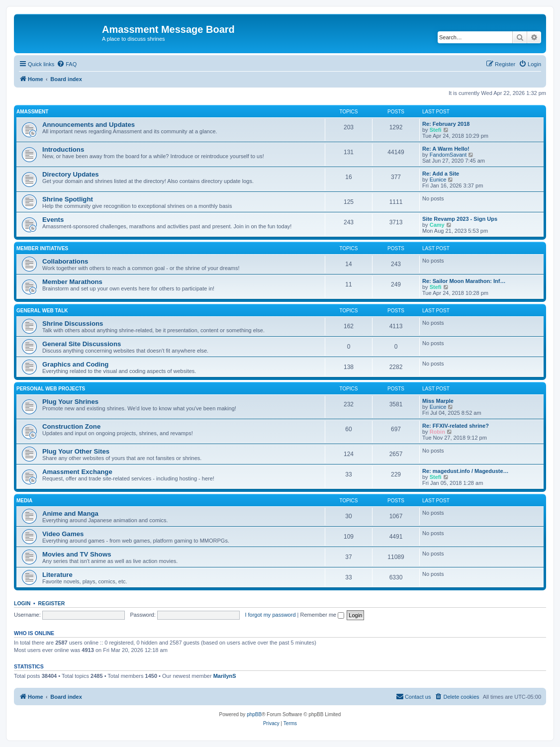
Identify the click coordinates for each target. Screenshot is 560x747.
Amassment (32, 112)
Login (22, 603)
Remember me (322, 615)
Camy (437, 225)
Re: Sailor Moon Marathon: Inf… (464, 281)
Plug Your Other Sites (76, 451)
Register (52, 603)
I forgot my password (270, 615)
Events (53, 220)
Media (24, 501)
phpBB (254, 714)
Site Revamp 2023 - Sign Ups (460, 219)
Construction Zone (71, 426)
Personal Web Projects (51, 389)
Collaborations (65, 261)
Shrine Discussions (73, 324)
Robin (437, 432)
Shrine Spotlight (68, 199)
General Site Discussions (82, 344)
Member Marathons (72, 282)
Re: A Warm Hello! (446, 149)
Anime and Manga (70, 514)
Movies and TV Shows (77, 554)
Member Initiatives (42, 248)
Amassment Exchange (77, 472)
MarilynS (225, 676)
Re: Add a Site (441, 174)
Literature (57, 575)
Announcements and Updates (89, 125)
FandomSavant (448, 155)
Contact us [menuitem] (414, 696)
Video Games (63, 534)
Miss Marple (438, 401)
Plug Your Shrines (70, 402)
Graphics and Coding (75, 364)
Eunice (438, 180)
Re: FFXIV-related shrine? (456, 426)
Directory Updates (71, 174)
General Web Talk (42, 311)
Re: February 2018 (446, 124)
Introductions (63, 149)
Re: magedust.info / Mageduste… (466, 471)
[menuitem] (67, 64)
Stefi (436, 130)
